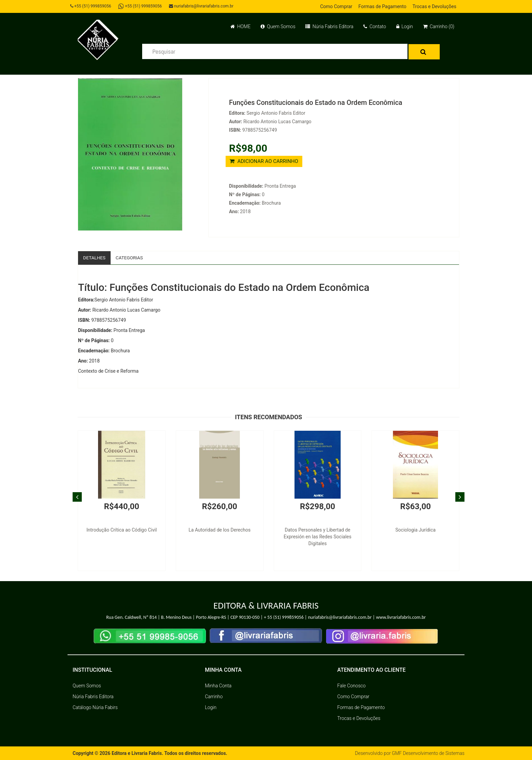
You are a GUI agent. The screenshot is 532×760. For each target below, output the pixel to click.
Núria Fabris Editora (329, 26)
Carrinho (214, 697)
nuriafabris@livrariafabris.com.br (203, 6)
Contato (375, 26)
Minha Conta (218, 686)
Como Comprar (336, 6)
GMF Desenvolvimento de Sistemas (427, 753)
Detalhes (95, 258)
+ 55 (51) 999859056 (284, 618)
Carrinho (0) (439, 26)
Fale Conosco (351, 686)
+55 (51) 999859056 (91, 6)
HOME (240, 26)
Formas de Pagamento (382, 6)
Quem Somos (278, 26)
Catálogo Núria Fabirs (95, 707)
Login (405, 26)
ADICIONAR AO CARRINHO (264, 161)
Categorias (130, 258)
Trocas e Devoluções (434, 6)
